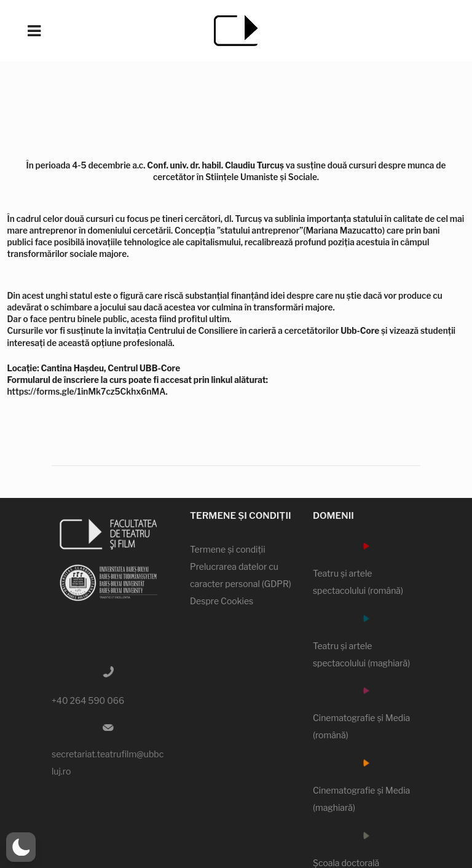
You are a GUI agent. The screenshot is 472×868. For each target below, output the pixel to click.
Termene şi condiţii (228, 549)
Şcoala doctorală (346, 863)
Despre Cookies (222, 601)
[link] (360, 330)
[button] (21, 847)
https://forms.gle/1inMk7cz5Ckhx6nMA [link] (87, 391)
